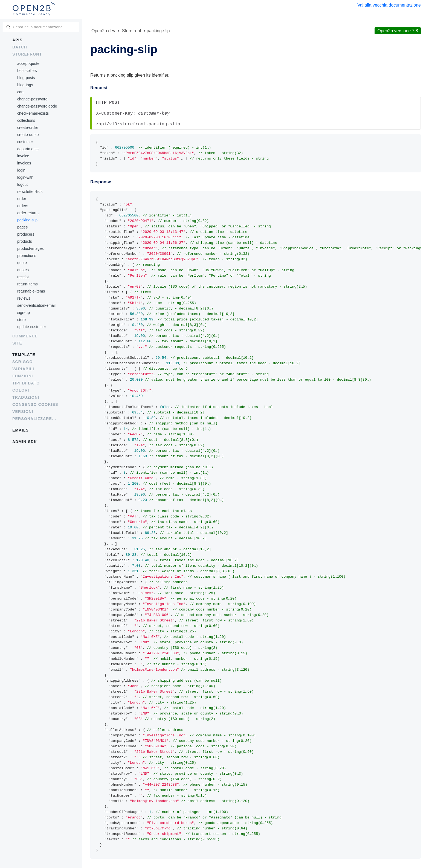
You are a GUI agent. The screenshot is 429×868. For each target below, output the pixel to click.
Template (24, 355)
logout (22, 184)
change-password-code (37, 106)
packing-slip (27, 220)
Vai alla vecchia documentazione (389, 5)
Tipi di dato (26, 383)
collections (26, 120)
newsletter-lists (30, 192)
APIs (17, 40)
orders (23, 206)
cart (20, 92)
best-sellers (27, 71)
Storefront (27, 54)
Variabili (23, 369)
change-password (32, 99)
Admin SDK (25, 442)
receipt (23, 277)
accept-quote (28, 63)
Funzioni (23, 376)
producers (26, 234)
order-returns (28, 213)
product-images (31, 248)
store (21, 320)
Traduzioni (26, 397)
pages (22, 227)
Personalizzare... (34, 419)
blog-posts (26, 78)
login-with (25, 177)
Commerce (25, 336)
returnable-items (31, 291)
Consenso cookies (35, 404)
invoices (24, 163)
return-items (27, 284)
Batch (20, 47)
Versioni (23, 412)
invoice (23, 156)
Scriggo (23, 362)
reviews (24, 298)
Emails (21, 430)
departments (28, 149)
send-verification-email (36, 305)
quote (22, 263)
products (25, 241)
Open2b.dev (103, 31)
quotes (23, 270)
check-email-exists (33, 113)
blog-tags (25, 85)
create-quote (28, 135)
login (21, 170)
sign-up (24, 313)
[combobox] (41, 27)
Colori (21, 390)
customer (25, 142)
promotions (27, 256)
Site (17, 343)
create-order (28, 128)
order (22, 199)
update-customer (32, 327)
